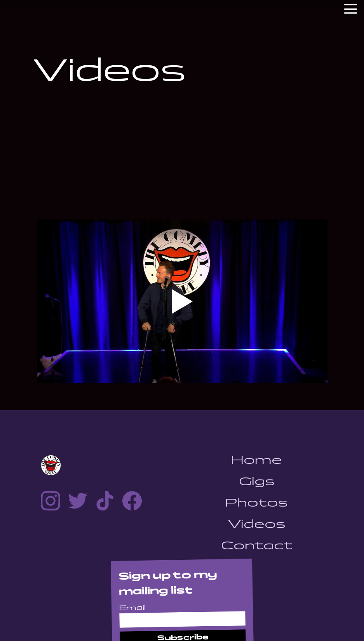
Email (132, 608)
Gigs (257, 481)
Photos (257, 503)
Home (257, 460)
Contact (257, 545)
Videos (257, 524)
